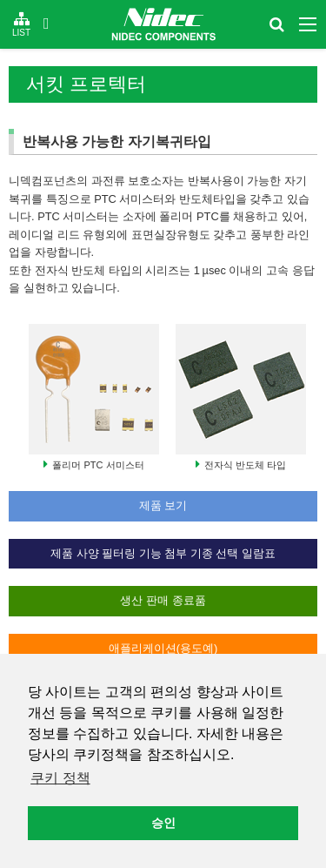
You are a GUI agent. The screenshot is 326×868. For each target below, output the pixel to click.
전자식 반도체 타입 (245, 465)
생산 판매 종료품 (163, 600)
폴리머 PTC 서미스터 (98, 465)
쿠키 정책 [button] (60, 778)
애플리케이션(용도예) (163, 648)
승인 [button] (163, 823)
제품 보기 (163, 505)
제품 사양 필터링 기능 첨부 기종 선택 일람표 (163, 553)
